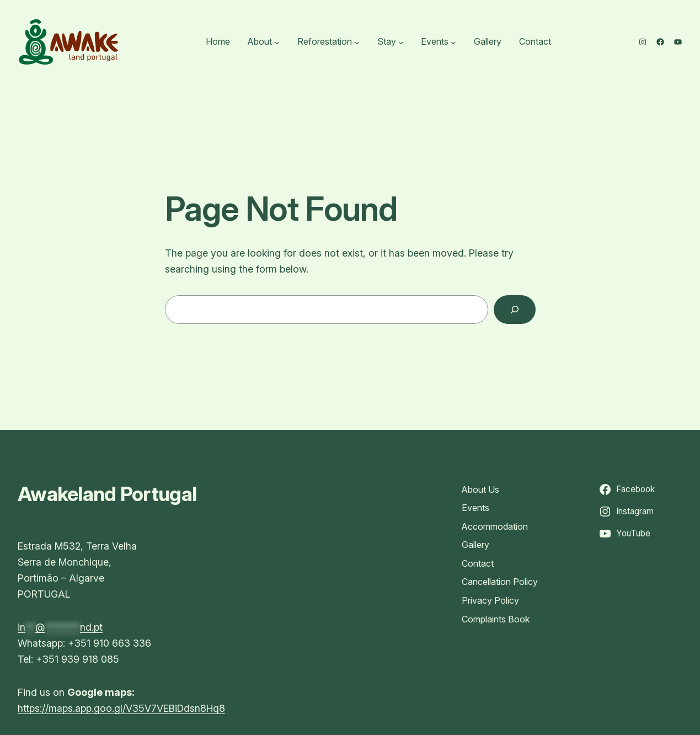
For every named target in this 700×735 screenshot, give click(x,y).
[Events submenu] (453, 42)
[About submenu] (277, 42)
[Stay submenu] (401, 42)
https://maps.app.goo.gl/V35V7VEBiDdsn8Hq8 (121, 708)
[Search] (515, 310)
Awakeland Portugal (107, 494)
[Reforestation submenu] (357, 42)
